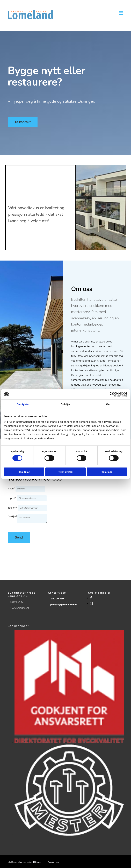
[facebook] (91, 598)
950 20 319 (57, 599)
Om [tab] (108, 404)
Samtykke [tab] (23, 404)
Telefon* (12, 508)
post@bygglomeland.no (64, 605)
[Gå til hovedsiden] (30, 18)
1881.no (37, 862)
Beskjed (12, 516)
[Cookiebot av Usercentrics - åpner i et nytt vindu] (112, 394)
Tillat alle (107, 472)
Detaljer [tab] (65, 404)
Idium (20, 862)
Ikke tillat (24, 472)
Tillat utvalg (65, 472)
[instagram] (91, 604)
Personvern (53, 862)
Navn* (11, 489)
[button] (23, 122)
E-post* (12, 498)
